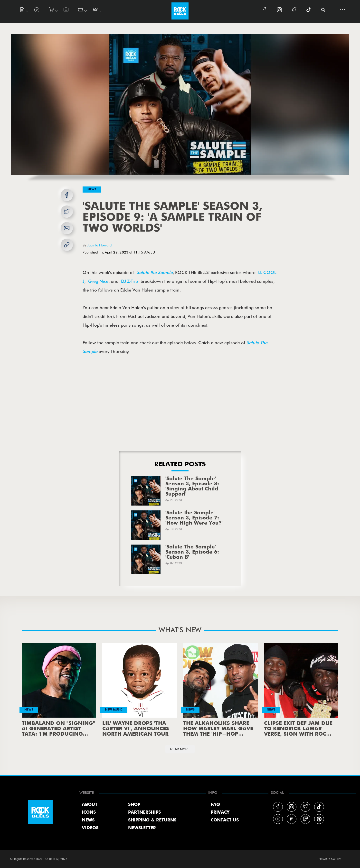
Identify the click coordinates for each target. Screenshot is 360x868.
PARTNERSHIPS (144, 812)
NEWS (88, 820)
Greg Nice (98, 281)
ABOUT (90, 805)
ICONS (89, 812)
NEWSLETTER (142, 828)
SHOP (134, 805)
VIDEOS (90, 828)
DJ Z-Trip (129, 281)
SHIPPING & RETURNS (152, 820)
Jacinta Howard (99, 245)
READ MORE (180, 749)
